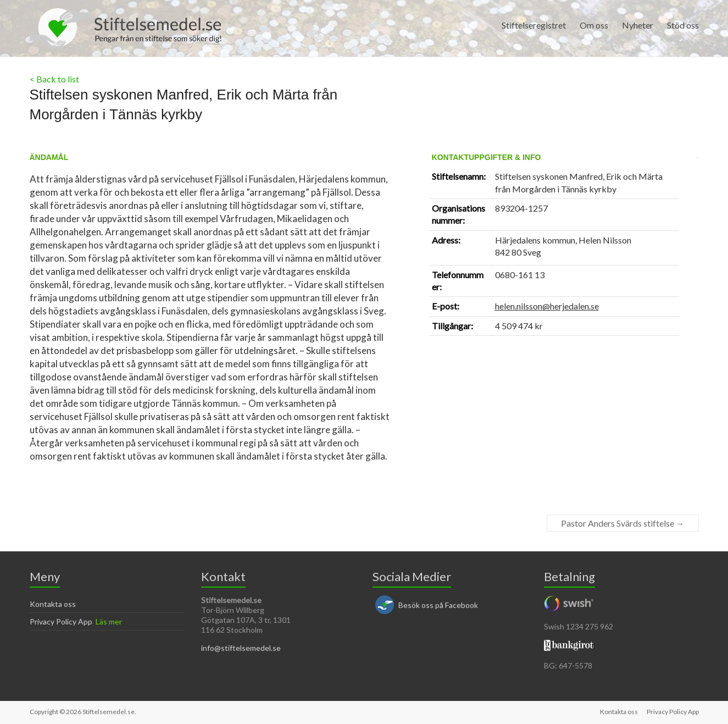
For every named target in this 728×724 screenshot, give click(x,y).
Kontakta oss (53, 604)
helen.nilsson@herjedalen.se (547, 306)
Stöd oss (683, 25)
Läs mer (109, 621)
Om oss (594, 25)
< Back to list (54, 79)
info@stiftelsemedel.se (241, 648)
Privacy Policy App (61, 621)
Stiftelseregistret (534, 25)
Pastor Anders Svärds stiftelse (623, 523)
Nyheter (638, 25)
